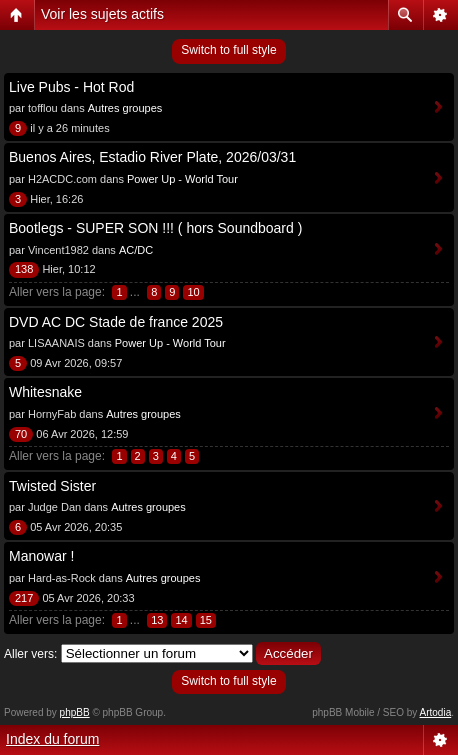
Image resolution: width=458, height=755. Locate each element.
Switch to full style (228, 50)
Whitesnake (45, 392)
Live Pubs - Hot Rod (71, 87)
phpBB (75, 712)
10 (193, 292)
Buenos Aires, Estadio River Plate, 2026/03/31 (152, 157)
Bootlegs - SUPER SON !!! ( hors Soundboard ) (155, 228)
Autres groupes (125, 108)
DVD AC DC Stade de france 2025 (116, 322)
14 (181, 620)
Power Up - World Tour (182, 179)
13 (157, 620)
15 (206, 620)
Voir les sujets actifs (102, 14)
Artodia (436, 712)
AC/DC (136, 250)
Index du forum (52, 739)
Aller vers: (30, 654)
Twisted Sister (52, 486)
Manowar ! (41, 556)
